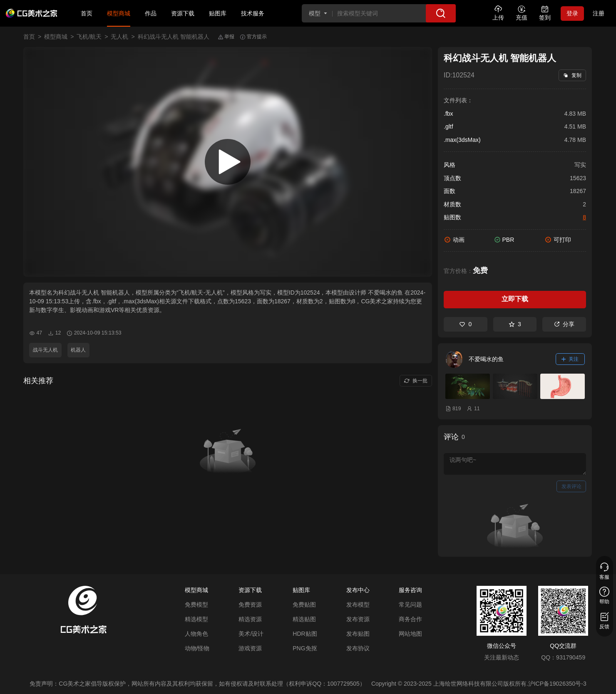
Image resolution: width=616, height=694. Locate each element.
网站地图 (410, 634)
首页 (87, 13)
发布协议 (358, 648)
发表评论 (571, 486)
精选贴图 (304, 619)
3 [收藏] (515, 324)
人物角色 (196, 634)
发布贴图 (358, 634)
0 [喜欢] (465, 324)
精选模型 (196, 619)
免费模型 (196, 605)
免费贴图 (304, 605)
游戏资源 (250, 648)
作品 (151, 13)
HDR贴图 (305, 634)
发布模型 (358, 605)
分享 (564, 324)
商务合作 (410, 619)
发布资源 (358, 619)
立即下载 (515, 299)
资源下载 (183, 13)
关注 (570, 359)
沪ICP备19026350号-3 (557, 684)
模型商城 (119, 13)
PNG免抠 (305, 648)
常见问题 (410, 605)
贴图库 (218, 13)
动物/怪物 (197, 648)
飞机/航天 (89, 37)
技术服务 (253, 13)
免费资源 (250, 605)
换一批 (416, 381)
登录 (572, 13)
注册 (599, 13)
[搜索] (441, 13)
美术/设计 (251, 634)
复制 (572, 75)
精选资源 (250, 619)
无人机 (119, 37)
